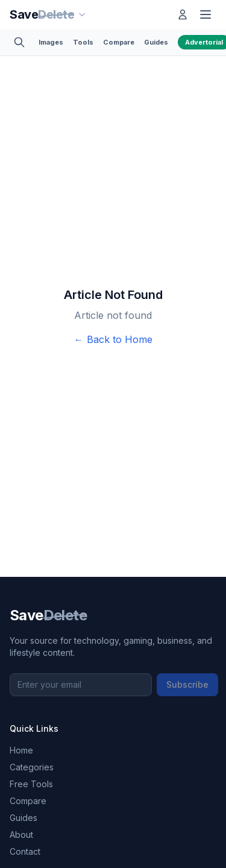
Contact (25, 851)
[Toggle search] (19, 42)
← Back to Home (113, 339)
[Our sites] (82, 14)
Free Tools (31, 784)
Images (51, 42)
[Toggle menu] (206, 14)
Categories (32, 767)
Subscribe (187, 684)
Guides (156, 42)
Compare (119, 42)
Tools (83, 42)
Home (21, 750)
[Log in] (183, 14)
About (21, 835)
